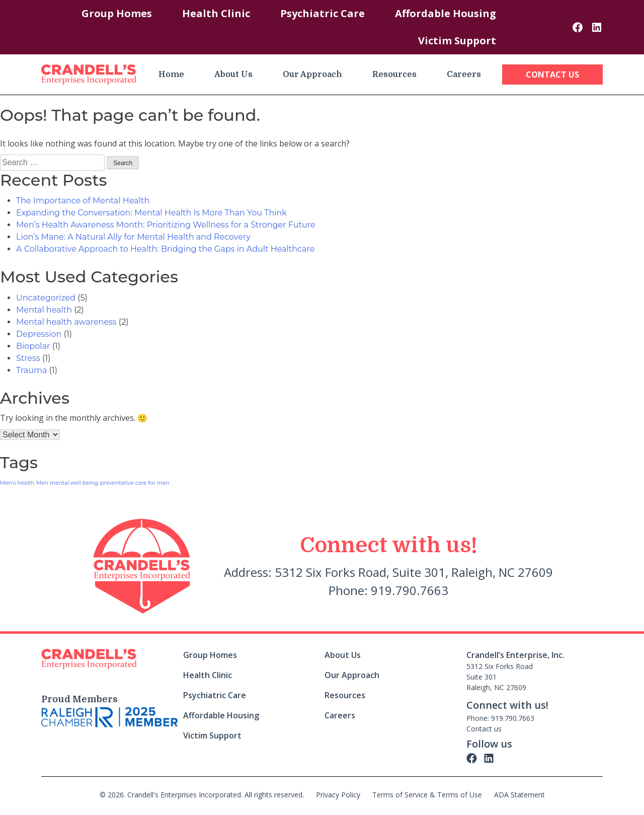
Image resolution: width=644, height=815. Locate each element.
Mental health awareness (66, 322)
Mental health (44, 310)
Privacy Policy (338, 795)
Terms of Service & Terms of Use (427, 795)
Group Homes (117, 13)
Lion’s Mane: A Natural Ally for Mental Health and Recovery (133, 237)
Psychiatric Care (323, 13)
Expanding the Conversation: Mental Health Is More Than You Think (151, 213)
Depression (39, 334)
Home (171, 75)
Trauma (31, 370)
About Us (233, 75)
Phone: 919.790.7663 (500, 718)
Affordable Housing (446, 13)
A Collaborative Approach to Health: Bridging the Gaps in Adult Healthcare (165, 249)
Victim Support (457, 41)
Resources (394, 75)
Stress (28, 358)
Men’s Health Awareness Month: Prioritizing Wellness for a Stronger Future (166, 225)
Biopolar (33, 346)
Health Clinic (216, 13)
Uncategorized (46, 298)
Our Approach (312, 75)
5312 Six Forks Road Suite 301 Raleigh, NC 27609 (500, 677)
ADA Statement (519, 795)
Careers (464, 75)
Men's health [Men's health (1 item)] (17, 483)
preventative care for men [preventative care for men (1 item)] (135, 483)
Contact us (484, 729)
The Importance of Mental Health (83, 201)
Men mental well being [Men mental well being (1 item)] (67, 483)
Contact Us (552, 75)
